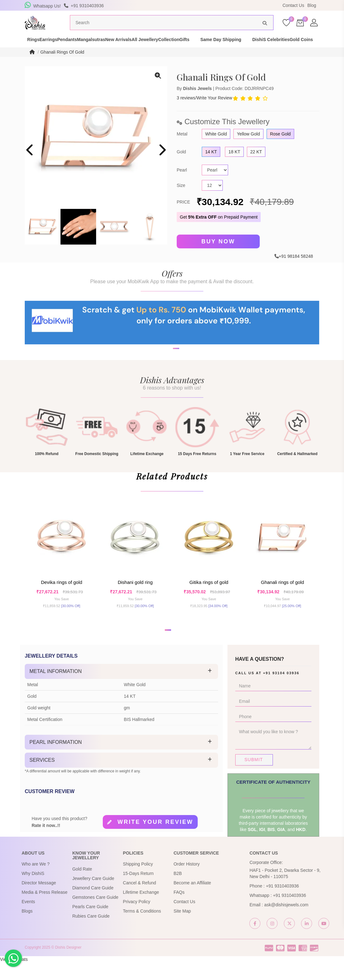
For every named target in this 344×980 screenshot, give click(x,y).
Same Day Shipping (285, 48)
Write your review (155, 840)
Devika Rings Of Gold (62, 597)
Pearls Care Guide (90, 924)
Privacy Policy (136, 919)
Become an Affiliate (192, 901)
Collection (222, 48)
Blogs (27, 929)
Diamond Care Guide (93, 905)
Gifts (248, 48)
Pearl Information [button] (56, 760)
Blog (312, 5)
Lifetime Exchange (141, 910)
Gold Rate (82, 887)
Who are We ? (36, 882)
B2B (178, 891)
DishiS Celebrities (33, 55)
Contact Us (293, 5)
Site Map (182, 929)
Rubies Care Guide (91, 934)
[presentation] (30, 163)
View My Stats (14, 977)
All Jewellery (187, 48)
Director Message (39, 901)
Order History (187, 882)
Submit (254, 777)
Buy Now (218, 253)
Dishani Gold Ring (135, 597)
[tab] (121, 689)
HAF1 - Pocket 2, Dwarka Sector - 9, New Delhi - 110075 (285, 891)
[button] (168, 381)
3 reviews (186, 110)
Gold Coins (74, 55)
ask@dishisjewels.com (286, 923)
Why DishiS (33, 891)
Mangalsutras (111, 48)
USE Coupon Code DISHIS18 (226, 5)
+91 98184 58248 (296, 268)
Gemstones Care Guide (95, 915)
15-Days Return (138, 891)
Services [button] (42, 778)
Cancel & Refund (139, 901)
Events (28, 919)
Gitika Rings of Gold (209, 597)
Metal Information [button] (56, 689)
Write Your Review (214, 110)
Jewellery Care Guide (93, 896)
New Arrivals (149, 48)
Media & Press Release (44, 910)
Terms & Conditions (142, 929)
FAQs (179, 910)
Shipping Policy (138, 882)
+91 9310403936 (283, 904)
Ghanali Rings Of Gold (62, 64)
